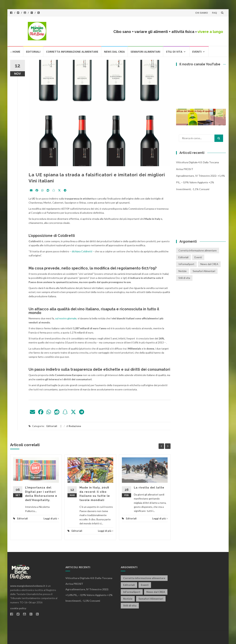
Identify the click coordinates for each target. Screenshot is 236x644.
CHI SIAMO (202, 13)
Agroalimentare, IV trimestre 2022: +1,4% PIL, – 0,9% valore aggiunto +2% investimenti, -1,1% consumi (201, 182)
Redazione (75, 426)
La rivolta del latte (149, 488)
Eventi (197, 52)
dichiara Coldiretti (82, 251)
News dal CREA (114, 52)
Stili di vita (174, 52)
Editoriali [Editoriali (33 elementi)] (183, 257)
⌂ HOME (15, 52)
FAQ (214, 13)
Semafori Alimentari (145, 52)
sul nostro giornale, (66, 318)
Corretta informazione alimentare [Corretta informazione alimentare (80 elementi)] (198, 250)
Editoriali (33, 52)
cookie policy (18, 608)
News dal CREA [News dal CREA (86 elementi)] (209, 264)
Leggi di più (51, 518)
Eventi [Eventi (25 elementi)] (198, 257)
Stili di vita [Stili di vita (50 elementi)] (184, 278)
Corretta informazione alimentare (72, 52)
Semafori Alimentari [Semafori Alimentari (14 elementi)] (204, 271)
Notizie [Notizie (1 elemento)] (183, 271)
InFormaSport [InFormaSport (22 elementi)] (186, 264)
